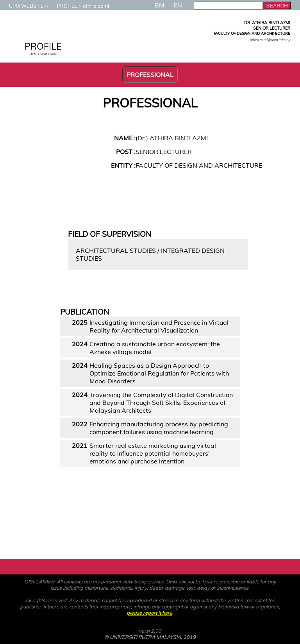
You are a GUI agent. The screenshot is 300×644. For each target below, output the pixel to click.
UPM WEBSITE (22, 6)
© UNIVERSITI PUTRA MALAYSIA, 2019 (150, 637)
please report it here (149, 613)
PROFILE (63, 6)
